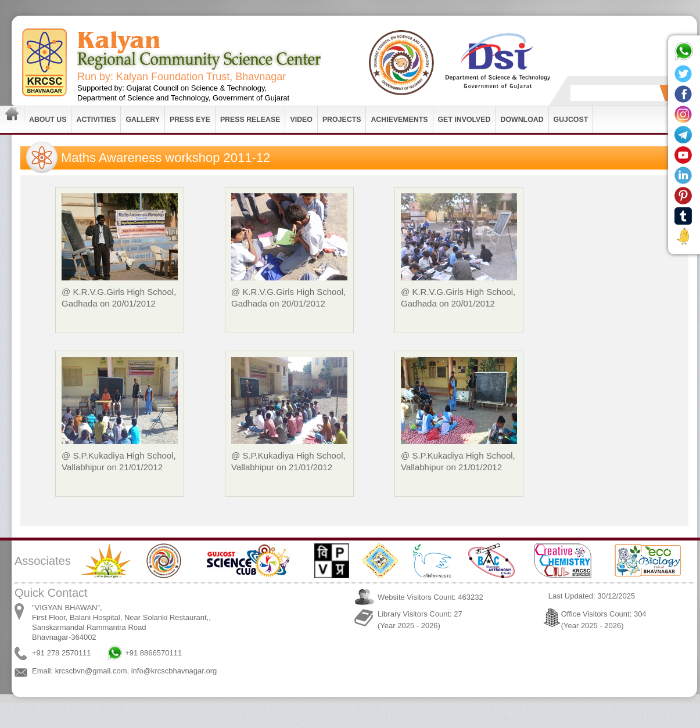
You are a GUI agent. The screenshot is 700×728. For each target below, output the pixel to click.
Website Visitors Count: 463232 (430, 597)
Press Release (250, 120)
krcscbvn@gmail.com (91, 671)
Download (522, 120)
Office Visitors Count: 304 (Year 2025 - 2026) (604, 620)
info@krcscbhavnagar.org (174, 671)
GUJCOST (571, 120)
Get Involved (464, 120)
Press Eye (190, 120)
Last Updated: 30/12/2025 (592, 596)
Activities (96, 120)
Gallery (143, 120)
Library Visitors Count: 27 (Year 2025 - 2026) (420, 620)
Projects (342, 120)
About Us (48, 120)
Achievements (399, 120)
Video (301, 120)
